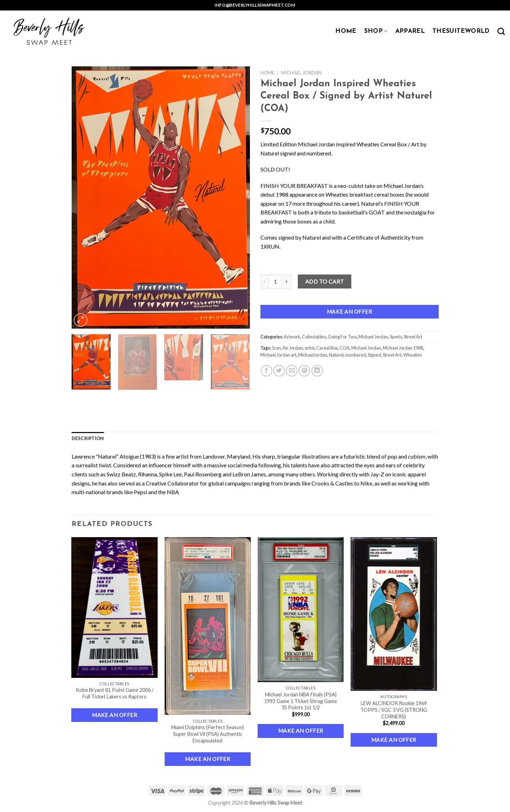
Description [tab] (88, 439)
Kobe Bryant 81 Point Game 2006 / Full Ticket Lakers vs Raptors (115, 693)
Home (267, 73)
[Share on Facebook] (267, 371)
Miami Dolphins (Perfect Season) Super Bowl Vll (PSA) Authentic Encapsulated (208, 734)
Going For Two (342, 337)
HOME (346, 31)
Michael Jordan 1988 (403, 348)
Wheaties (412, 355)
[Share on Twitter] (279, 371)
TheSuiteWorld (461, 31)
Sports (396, 337)
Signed (374, 355)
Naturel (336, 355)
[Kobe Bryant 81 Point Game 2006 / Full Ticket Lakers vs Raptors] (114, 608)
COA (344, 348)
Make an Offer (349, 312)
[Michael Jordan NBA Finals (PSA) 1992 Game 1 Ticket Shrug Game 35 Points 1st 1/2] (301, 610)
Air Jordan (293, 348)
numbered (356, 355)
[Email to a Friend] (292, 371)
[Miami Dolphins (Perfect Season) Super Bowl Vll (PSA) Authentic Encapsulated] (208, 626)
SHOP (376, 31)
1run (276, 348)
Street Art (413, 337)
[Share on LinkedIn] (317, 371)
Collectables (314, 337)
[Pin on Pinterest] (304, 371)
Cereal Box (327, 348)
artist (310, 348)
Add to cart (325, 281)
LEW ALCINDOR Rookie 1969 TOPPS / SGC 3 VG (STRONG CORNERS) (394, 710)
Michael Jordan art (278, 355)
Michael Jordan (301, 73)
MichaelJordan (313, 355)
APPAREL (410, 31)
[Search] (501, 31)
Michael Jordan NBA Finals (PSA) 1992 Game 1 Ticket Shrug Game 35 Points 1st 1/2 (301, 701)
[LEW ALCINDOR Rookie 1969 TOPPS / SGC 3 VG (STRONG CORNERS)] (394, 614)
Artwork (292, 337)
